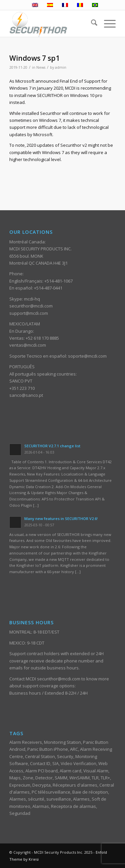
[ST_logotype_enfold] (52, 24)
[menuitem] (91, 24)
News (41, 67)
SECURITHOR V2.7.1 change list (52, 446)
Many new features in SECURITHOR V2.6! (61, 519)
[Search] (91, 24)
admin (61, 67)
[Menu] (106, 24)
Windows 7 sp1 (34, 58)
